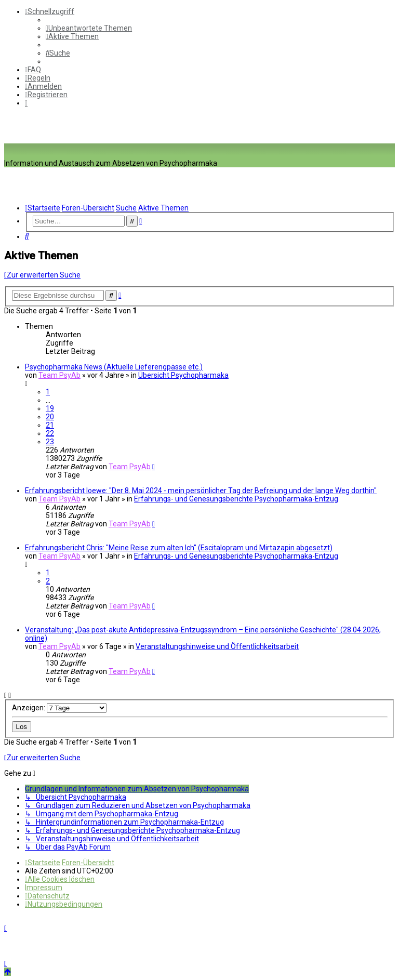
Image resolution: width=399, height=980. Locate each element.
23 (50, 442)
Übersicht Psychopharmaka (183, 375)
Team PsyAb (59, 375)
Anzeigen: (59, 708)
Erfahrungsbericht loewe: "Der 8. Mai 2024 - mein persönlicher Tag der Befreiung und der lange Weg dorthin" (201, 491)
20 (50, 417)
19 (50, 408)
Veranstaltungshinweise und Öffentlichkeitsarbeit (217, 646)
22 (50, 433)
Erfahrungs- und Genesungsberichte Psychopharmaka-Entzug (236, 499)
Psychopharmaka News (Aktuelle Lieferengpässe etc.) (114, 367)
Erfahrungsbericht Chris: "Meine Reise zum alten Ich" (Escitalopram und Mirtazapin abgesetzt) (179, 548)
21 (50, 425)
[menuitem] (89, 28)
